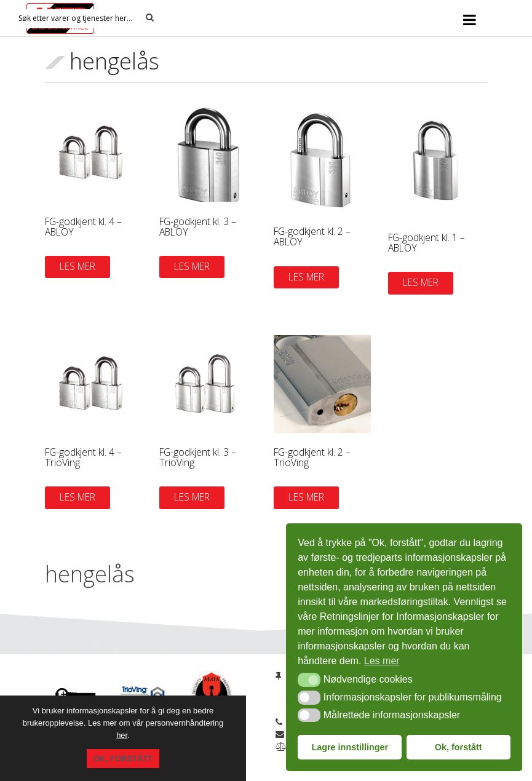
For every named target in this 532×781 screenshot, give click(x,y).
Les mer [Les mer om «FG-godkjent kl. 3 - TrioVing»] (192, 497)
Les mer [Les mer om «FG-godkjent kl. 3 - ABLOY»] (192, 266)
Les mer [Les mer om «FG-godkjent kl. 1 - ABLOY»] (421, 282)
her (122, 735)
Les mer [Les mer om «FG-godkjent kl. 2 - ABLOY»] (306, 277)
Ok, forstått (123, 759)
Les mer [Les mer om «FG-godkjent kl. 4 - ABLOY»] (77, 266)
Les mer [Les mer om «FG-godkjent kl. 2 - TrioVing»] (306, 497)
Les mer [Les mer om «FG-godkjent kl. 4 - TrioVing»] (77, 497)
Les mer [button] (382, 661)
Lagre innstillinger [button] (350, 747)
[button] (309, 680)
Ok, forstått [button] (459, 747)
